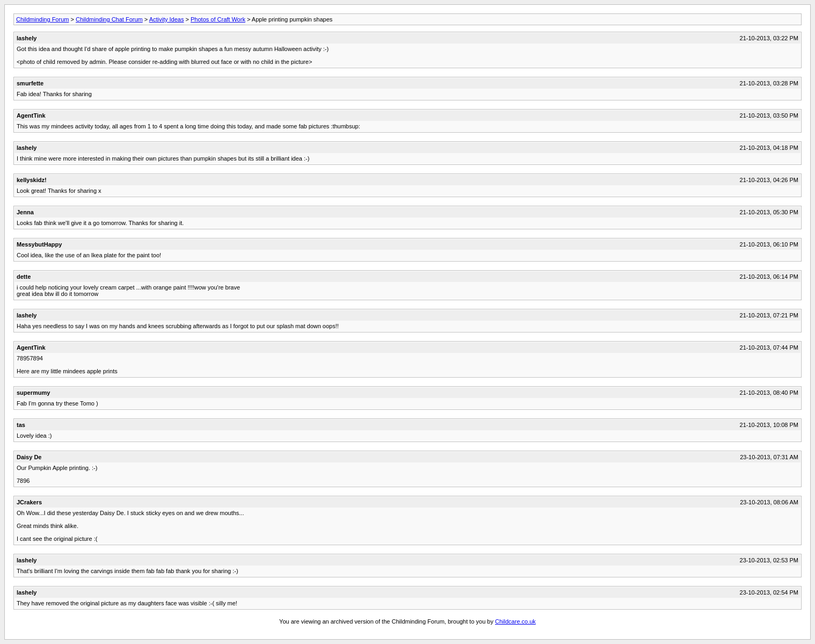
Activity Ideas (167, 19)
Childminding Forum (42, 19)
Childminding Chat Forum (109, 19)
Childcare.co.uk (515, 621)
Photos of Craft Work (218, 19)
